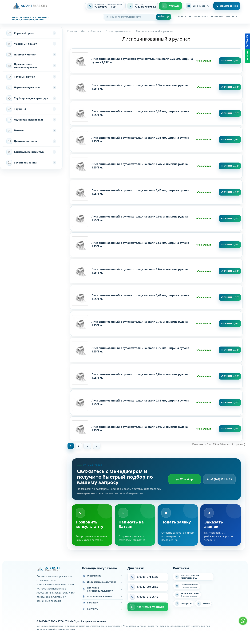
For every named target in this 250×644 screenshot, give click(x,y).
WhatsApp (185, 480)
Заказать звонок (227, 6)
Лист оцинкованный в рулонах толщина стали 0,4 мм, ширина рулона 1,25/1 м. (140, 166)
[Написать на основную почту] (187, 587)
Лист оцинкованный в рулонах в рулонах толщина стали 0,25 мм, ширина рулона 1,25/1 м (142, 61)
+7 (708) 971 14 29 (219, 480)
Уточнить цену (230, 61)
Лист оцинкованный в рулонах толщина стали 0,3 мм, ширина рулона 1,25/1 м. (140, 87)
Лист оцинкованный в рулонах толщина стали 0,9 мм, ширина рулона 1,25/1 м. (140, 429)
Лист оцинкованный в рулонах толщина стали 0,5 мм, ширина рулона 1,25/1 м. (140, 218)
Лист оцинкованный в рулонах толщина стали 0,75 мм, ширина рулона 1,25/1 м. (140, 350)
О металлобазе (198, 17)
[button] (198, 6)
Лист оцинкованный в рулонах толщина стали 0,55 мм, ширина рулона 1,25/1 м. (140, 245)
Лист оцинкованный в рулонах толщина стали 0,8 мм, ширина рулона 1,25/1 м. (140, 376)
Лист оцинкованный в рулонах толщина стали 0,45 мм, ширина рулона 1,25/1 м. (140, 192)
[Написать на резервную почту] (187, 596)
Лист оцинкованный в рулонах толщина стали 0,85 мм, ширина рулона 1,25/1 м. (140, 402)
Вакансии (217, 17)
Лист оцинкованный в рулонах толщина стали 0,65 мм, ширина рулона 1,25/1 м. (140, 297)
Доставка (248, 56)
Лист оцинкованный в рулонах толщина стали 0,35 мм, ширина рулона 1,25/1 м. (140, 113)
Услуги (182, 17)
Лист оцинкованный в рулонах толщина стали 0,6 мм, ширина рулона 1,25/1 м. (140, 271)
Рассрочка (247, 41)
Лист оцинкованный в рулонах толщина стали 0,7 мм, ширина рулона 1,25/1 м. (140, 323)
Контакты (232, 17)
